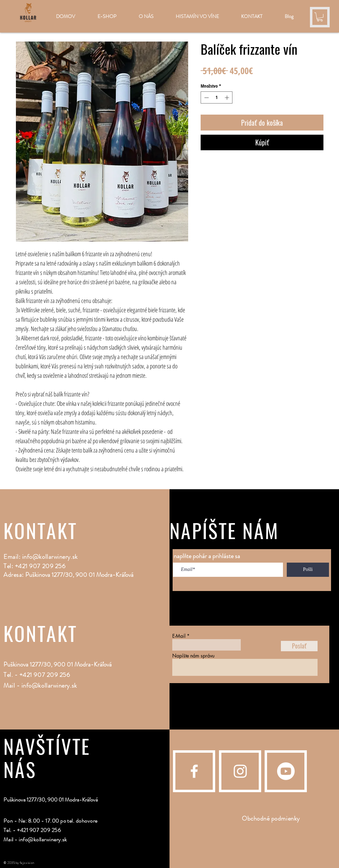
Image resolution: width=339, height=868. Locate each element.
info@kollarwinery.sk (50, 557)
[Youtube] (286, 771)
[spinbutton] (217, 98)
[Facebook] (194, 771)
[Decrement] (206, 98)
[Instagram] (240, 771)
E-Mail (179, 636)
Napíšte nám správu (193, 656)
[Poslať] (299, 646)
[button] (320, 17)
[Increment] (228, 98)
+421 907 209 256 (45, 675)
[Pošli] (308, 570)
